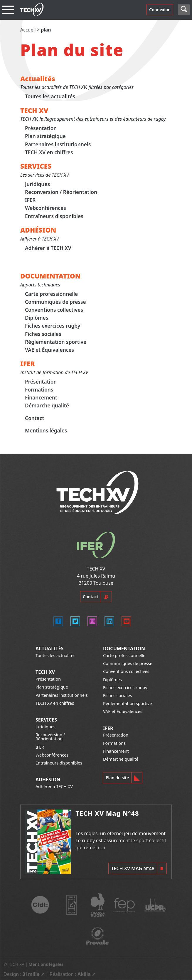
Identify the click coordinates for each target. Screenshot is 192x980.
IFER (30, 200)
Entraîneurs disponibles (54, 216)
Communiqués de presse (55, 302)
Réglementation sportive (56, 342)
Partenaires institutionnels (58, 144)
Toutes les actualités (50, 96)
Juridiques (37, 184)
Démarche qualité (47, 406)
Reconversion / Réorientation (61, 192)
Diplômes (37, 318)
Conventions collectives (54, 310)
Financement (41, 398)
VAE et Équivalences (49, 350)
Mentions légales (46, 431)
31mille (31, 974)
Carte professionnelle (51, 294)
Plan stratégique (45, 136)
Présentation (41, 128)
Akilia (84, 974)
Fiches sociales (43, 334)
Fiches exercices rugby (53, 326)
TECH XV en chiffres (49, 152)
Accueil (28, 30)
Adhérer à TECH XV (48, 248)
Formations (39, 390)
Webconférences (46, 208)
